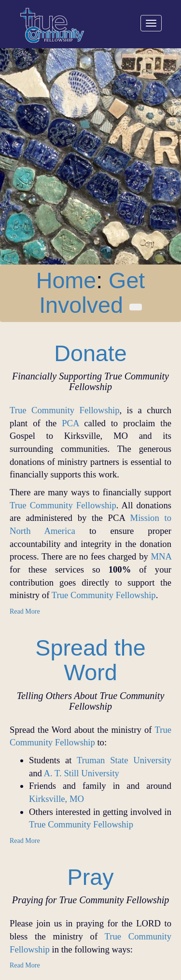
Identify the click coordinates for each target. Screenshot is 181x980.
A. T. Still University (82, 773)
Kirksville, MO (56, 799)
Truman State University (124, 760)
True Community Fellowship (65, 410)
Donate (90, 353)
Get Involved (92, 293)
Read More (25, 611)
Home (66, 280)
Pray (91, 877)
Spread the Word (90, 660)
